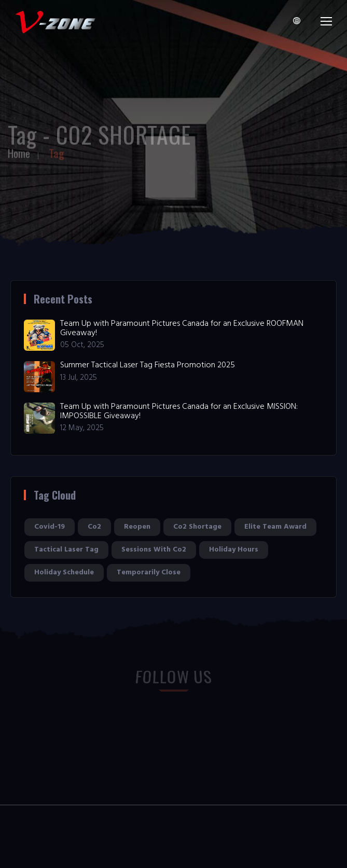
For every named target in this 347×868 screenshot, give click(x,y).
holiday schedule (64, 573)
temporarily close (149, 573)
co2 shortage (197, 527)
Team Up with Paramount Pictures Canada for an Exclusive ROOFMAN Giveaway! (182, 328)
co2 (94, 527)
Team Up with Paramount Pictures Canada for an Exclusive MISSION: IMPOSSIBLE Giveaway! (179, 411)
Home (19, 151)
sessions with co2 (154, 550)
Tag (57, 151)
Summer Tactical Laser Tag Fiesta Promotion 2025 (148, 365)
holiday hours (234, 550)
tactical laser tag (66, 550)
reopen (137, 527)
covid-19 (50, 527)
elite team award (275, 527)
